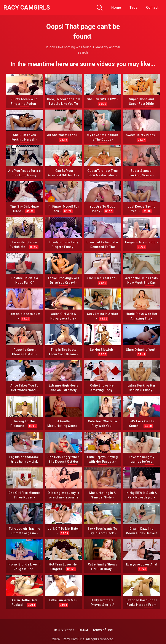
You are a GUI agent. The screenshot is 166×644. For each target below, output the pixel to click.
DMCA (83, 630)
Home (116, 7)
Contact (152, 7)
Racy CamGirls (27, 8)
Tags (133, 7)
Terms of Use (103, 630)
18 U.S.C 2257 (64, 630)
